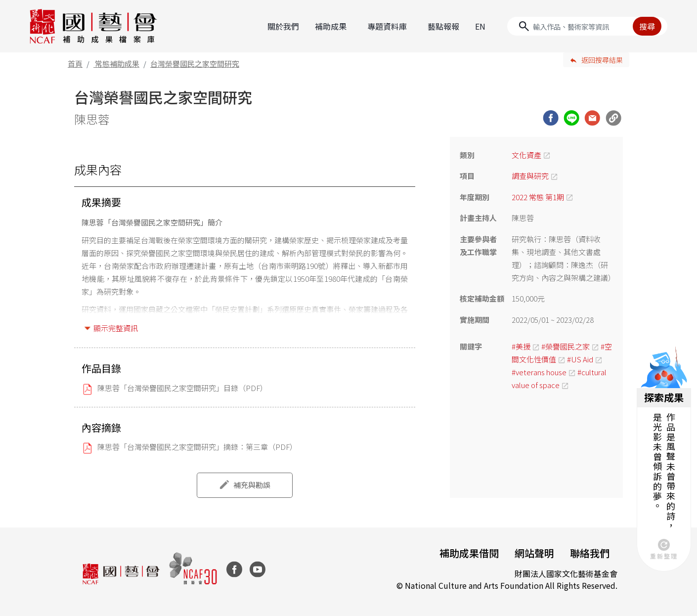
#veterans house (539, 372)
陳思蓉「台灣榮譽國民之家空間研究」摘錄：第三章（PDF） (197, 447)
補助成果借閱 (469, 553)
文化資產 (526, 155)
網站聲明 (534, 553)
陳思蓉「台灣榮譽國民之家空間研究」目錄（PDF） (182, 388)
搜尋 (647, 26)
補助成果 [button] (331, 26)
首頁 (75, 64)
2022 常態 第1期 (538, 197)
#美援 (521, 346)
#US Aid (580, 359)
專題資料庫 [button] (387, 26)
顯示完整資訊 (116, 328)
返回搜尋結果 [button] (602, 60)
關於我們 (283, 26)
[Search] (587, 26)
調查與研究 (530, 176)
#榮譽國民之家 (566, 346)
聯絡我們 (590, 553)
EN (480, 26)
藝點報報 (443, 26)
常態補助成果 (117, 64)
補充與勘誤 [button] (252, 485)
